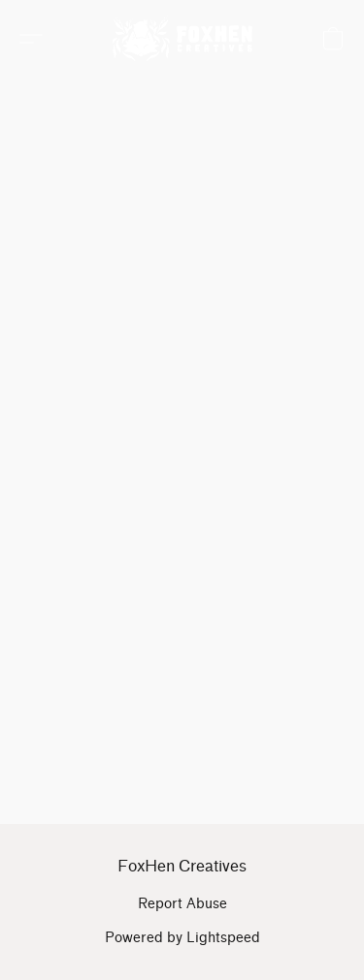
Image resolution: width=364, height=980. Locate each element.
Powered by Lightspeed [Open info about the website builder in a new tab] (182, 938)
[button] (187, 39)
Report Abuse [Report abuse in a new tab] (182, 904)
